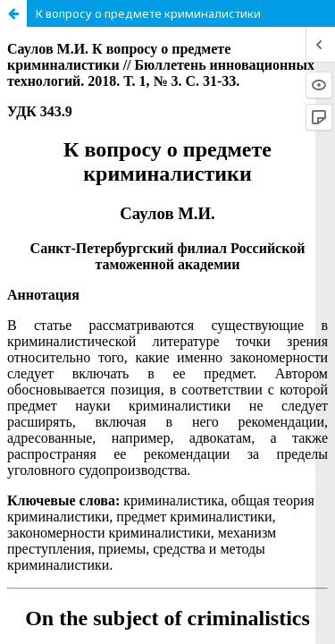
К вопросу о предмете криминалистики (148, 13)
